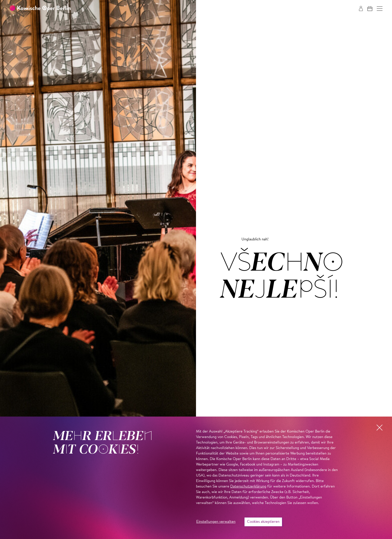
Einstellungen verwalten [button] (216, 522)
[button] (380, 9)
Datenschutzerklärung (248, 487)
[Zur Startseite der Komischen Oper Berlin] (40, 9)
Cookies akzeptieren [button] (263, 522)
